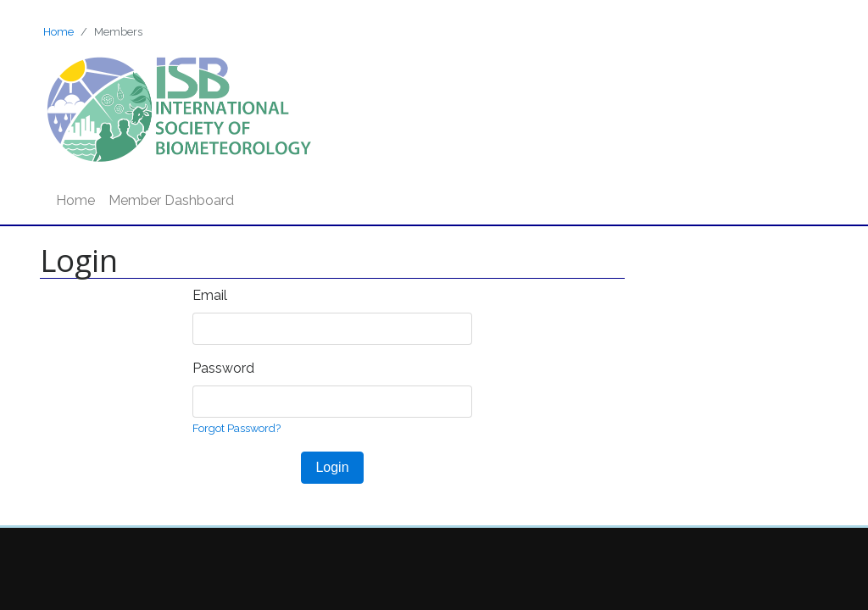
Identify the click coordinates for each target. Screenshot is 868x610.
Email (210, 295)
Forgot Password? (236, 428)
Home (58, 32)
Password (223, 368)
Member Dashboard (171, 200)
